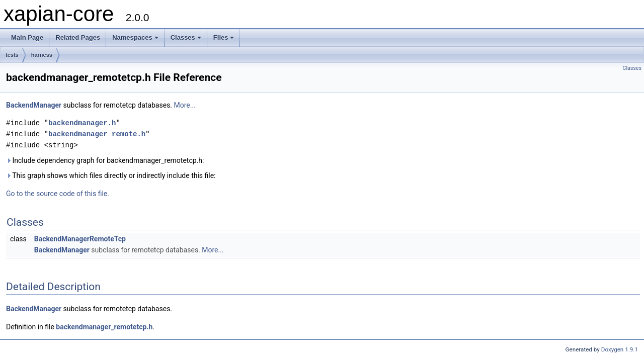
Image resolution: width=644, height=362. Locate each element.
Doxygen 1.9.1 (620, 349)
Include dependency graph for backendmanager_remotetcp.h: (105, 160)
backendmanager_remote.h (97, 134)
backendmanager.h (82, 123)
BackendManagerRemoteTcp (80, 239)
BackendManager (34, 105)
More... (185, 105)
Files (224, 37)
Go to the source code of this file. (58, 194)
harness (42, 55)
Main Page (27, 37)
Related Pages (78, 37)
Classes (186, 37)
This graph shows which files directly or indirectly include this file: (111, 175)
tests (12, 55)
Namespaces (135, 37)
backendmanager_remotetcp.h (104, 327)
